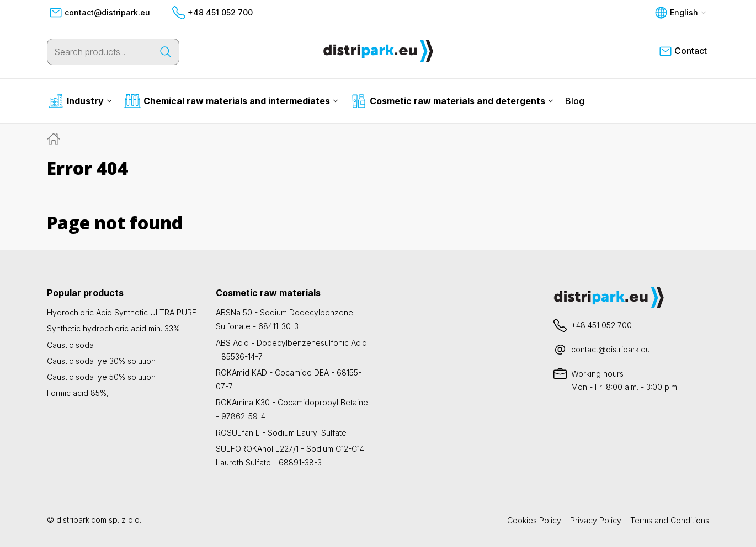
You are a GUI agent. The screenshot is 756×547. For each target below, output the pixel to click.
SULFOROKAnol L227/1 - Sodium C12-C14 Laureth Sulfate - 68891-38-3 (290, 455)
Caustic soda (70, 345)
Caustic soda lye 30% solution (101, 361)
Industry (80, 101)
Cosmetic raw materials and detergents (452, 101)
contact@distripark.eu (100, 13)
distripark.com (81, 520)
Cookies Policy (534, 520)
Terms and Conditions (670, 520)
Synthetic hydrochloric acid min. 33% (113, 328)
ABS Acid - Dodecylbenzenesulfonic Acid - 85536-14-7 (291, 350)
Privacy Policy (596, 520)
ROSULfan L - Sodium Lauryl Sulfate (281, 433)
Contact (683, 51)
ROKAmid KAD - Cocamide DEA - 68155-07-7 (289, 379)
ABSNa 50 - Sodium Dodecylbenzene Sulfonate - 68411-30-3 (284, 319)
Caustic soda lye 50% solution (101, 377)
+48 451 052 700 (212, 13)
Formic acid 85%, (78, 393)
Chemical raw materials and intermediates (231, 101)
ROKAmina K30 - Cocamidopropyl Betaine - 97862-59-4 (292, 409)
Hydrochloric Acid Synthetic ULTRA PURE (122, 312)
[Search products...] (100, 52)
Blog (575, 101)
